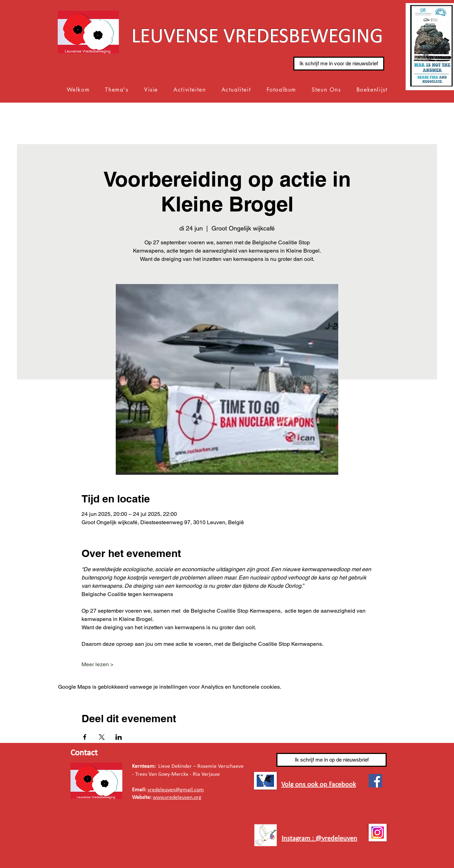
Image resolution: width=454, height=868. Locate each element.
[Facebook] (375, 781)
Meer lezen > (97, 664)
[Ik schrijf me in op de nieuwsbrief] (332, 760)
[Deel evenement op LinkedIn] (119, 737)
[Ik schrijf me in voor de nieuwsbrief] (339, 64)
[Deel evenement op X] (102, 737)
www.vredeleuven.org (177, 798)
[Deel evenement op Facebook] (85, 737)
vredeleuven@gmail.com (176, 790)
